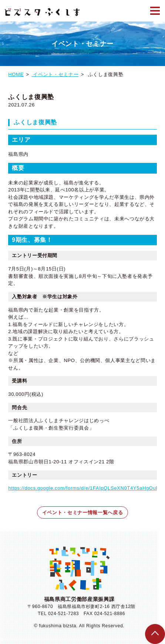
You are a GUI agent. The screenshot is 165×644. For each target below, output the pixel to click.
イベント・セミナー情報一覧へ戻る (82, 512)
